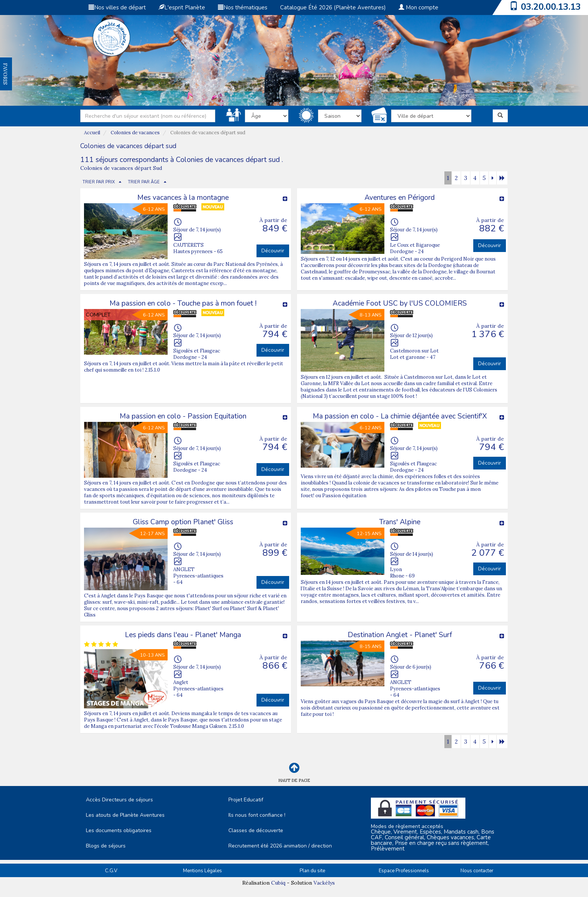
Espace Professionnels (404, 871)
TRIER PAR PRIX (99, 182)
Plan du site (312, 871)
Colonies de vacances (135, 133)
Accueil (92, 133)
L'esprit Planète (182, 7)
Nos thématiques (243, 7)
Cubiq (278, 883)
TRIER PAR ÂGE (144, 182)
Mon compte (418, 7)
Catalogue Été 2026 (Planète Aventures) (333, 7)
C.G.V (111, 871)
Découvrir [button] (273, 251)
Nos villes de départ (117, 7)
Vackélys (324, 883)
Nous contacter (477, 871)
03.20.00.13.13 (551, 7)
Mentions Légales (202, 871)
